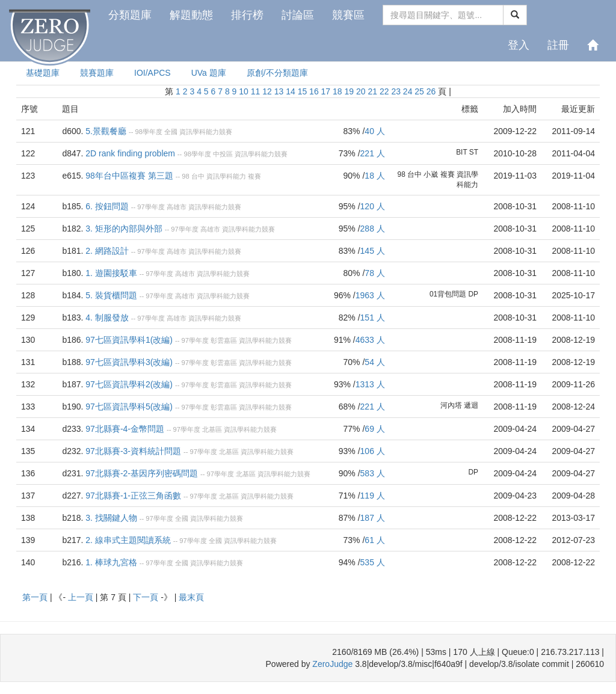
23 (396, 91)
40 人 (374, 131)
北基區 (212, 429)
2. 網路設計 (107, 251)
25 (419, 91)
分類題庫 (130, 15)
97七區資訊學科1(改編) (129, 340)
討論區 (298, 15)
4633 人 (370, 340)
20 (361, 91)
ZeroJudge (332, 664)
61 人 (374, 540)
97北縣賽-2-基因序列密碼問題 (142, 473)
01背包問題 (448, 294)
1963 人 (370, 295)
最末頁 (191, 597)
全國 (171, 132)
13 (279, 91)
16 (314, 91)
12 (267, 91)
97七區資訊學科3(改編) (129, 362)
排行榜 (247, 15)
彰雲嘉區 (224, 340)
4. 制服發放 (107, 318)
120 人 (373, 206)
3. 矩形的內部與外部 (124, 229)
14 (291, 91)
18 (337, 91)
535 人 (373, 562)
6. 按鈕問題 (107, 206)
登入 (519, 45)
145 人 (373, 251)
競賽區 (348, 15)
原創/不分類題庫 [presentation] (277, 73)
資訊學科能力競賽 (206, 132)
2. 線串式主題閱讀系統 (128, 540)
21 (372, 91)
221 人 (373, 153)
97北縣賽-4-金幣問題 (125, 429)
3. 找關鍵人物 (111, 518)
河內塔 (451, 405)
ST (474, 152)
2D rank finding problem (130, 153)
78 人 (374, 273)
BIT (461, 152)
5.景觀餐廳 (106, 131)
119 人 (373, 496)
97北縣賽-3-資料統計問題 (133, 451)
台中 (198, 176)
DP (473, 294)
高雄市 (177, 207)
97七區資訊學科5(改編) (129, 407)
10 (244, 91)
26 (431, 91)
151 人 (373, 318)
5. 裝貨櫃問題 (111, 295)
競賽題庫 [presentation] (97, 73)
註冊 (558, 45)
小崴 (431, 174)
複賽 (254, 176)
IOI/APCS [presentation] (152, 73)
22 (384, 91)
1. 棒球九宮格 (111, 562)
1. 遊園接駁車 (111, 273)
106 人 (373, 451)
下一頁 (147, 597)
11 (256, 91)
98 (185, 176)
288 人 (373, 229)
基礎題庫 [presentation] (43, 73)
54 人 (374, 362)
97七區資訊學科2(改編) (129, 384)
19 (350, 91)
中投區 (223, 154)
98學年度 (148, 132)
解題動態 (191, 15)
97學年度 (151, 207)
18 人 (374, 176)
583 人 (373, 473)
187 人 (373, 518)
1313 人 (370, 384)
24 (408, 91)
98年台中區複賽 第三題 (129, 176)
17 (326, 91)
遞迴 (471, 405)
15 (303, 91)
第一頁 (36, 597)
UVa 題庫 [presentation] (209, 73)
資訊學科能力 (226, 176)
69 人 (374, 429)
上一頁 (82, 597)
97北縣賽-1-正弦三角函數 (133, 496)
